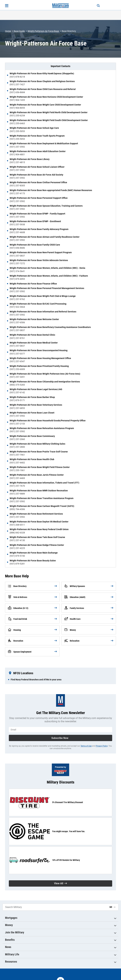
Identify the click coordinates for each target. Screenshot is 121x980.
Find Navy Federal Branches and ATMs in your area (36, 680)
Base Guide (19, 31)
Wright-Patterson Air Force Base (43, 31)
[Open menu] (7, 6)
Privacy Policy (102, 746)
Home (8, 31)
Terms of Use (86, 746)
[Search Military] (55, 907)
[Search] (98, 6)
